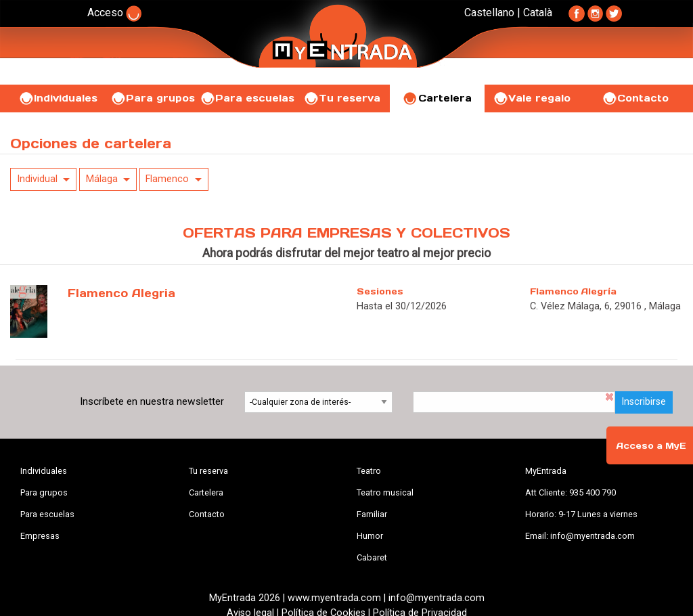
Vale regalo (532, 98)
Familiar (372, 514)
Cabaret (372, 557)
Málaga (102, 179)
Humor (370, 536)
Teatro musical (385, 492)
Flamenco (167, 179)
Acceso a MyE (651, 446)
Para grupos (153, 98)
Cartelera (437, 98)
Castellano (489, 13)
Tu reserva (342, 98)
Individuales (58, 98)
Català (538, 13)
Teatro (369, 471)
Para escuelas (247, 98)
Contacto (635, 98)
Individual (37, 179)
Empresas (40, 536)
